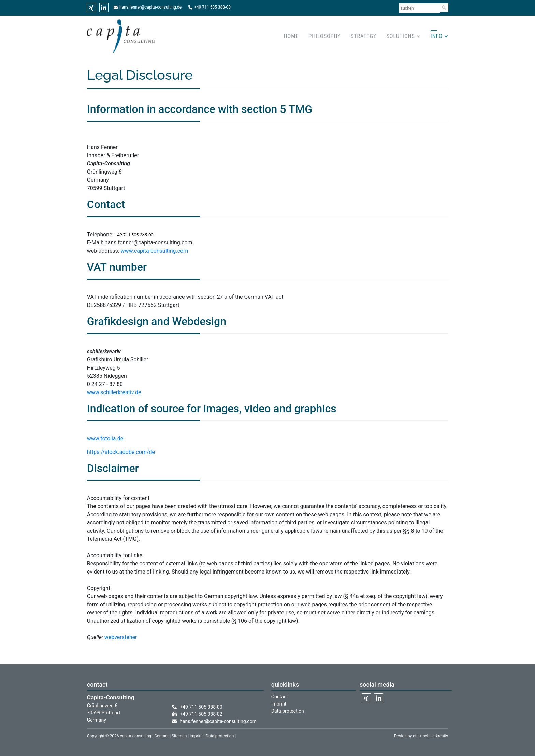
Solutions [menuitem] (401, 36)
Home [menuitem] (291, 36)
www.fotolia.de (106, 438)
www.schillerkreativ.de (114, 392)
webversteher (121, 637)
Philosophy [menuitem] (324, 36)
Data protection (220, 736)
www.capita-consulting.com (155, 251)
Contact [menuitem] (280, 697)
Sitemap (179, 736)
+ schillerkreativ (433, 736)
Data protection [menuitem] (288, 711)
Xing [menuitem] (91, 7)
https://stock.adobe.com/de (121, 452)
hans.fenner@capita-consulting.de (150, 7)
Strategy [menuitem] (364, 36)
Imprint (196, 736)
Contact (161, 736)
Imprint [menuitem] (279, 704)
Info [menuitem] (437, 36)
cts (416, 736)
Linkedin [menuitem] (104, 7)
